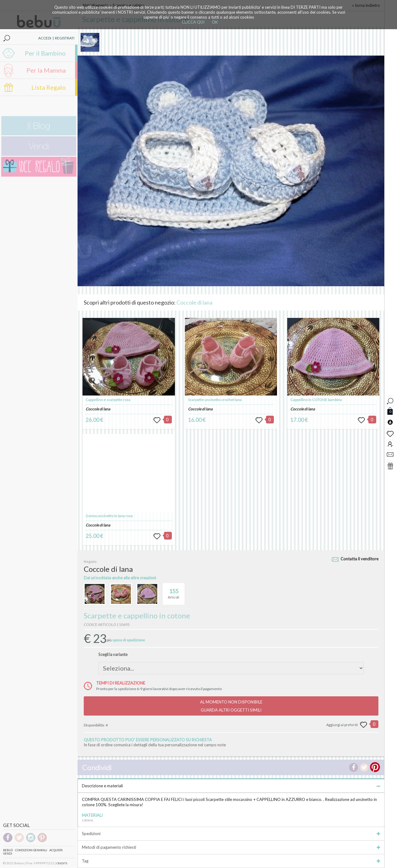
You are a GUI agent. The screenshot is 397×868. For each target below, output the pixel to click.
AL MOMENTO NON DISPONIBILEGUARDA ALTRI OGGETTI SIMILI (231, 706)
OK (215, 22)
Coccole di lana (194, 302)
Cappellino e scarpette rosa (108, 400)
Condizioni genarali (31, 850)
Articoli (174, 591)
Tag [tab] (231, 861)
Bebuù (8, 850)
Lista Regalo (49, 87)
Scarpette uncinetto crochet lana (215, 400)
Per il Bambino (45, 53)
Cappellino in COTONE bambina (316, 400)
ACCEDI (45, 38)
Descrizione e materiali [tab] (231, 786)
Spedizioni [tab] (231, 834)
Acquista (56, 850)
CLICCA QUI (193, 22)
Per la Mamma (46, 70)
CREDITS (62, 863)
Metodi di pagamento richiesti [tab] (231, 847)
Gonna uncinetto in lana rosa (109, 516)
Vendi (8, 854)
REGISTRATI (65, 38)
